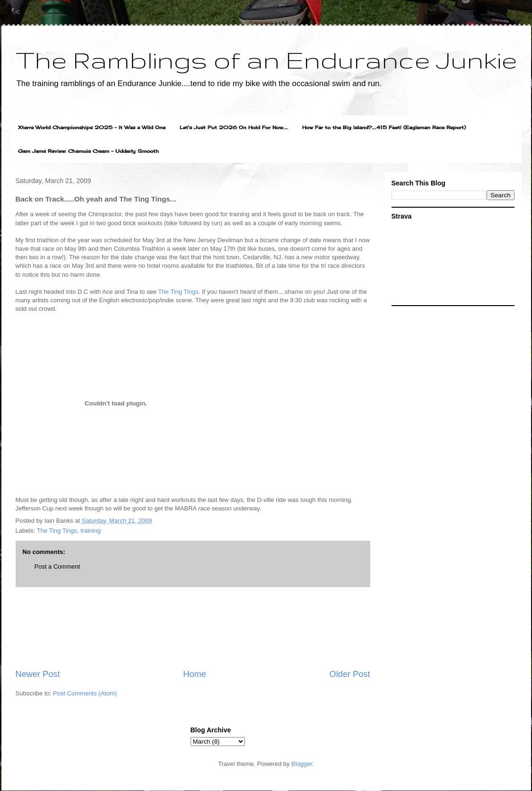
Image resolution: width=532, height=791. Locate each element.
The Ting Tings (178, 292)
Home (195, 674)
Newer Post (38, 674)
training (91, 531)
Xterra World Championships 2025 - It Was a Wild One (92, 127)
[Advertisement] (193, 628)
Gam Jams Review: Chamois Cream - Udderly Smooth (88, 151)
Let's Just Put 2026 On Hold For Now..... (234, 127)
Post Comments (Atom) (85, 693)
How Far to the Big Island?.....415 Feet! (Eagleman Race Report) (384, 127)
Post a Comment (57, 567)
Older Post (350, 674)
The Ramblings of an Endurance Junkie (266, 60)
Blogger (302, 764)
